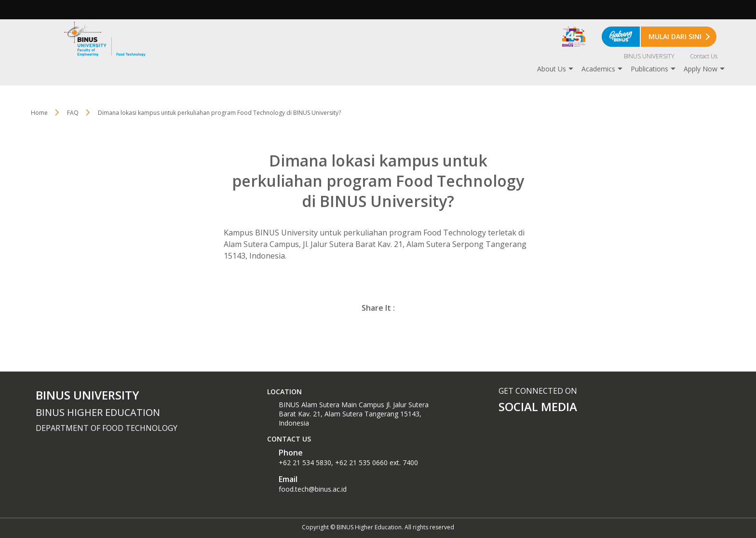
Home (39, 113)
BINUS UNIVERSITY (649, 56)
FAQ (73, 113)
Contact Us (704, 56)
